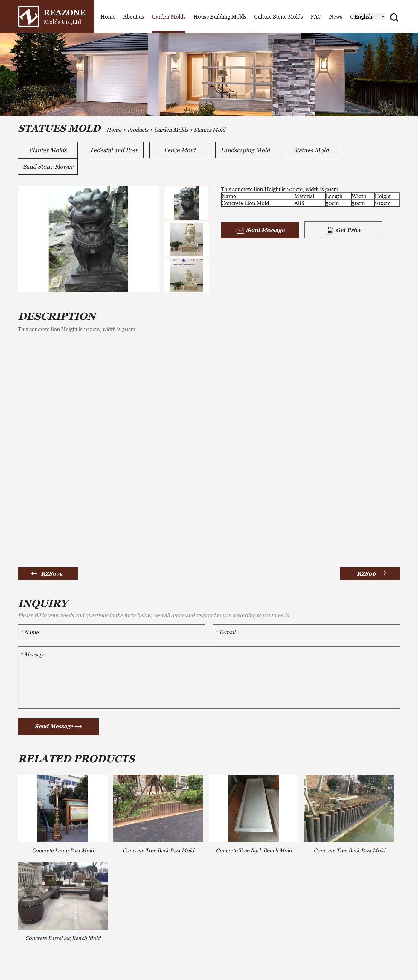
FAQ (316, 17)
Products (138, 130)
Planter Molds (48, 150)
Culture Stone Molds (279, 17)
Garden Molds (169, 17)
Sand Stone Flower (48, 167)
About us (134, 17)
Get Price (343, 231)
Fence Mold (180, 150)
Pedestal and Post (114, 150)
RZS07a (52, 574)
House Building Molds (220, 17)
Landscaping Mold (245, 150)
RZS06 (366, 574)
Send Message (260, 231)
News (336, 17)
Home (108, 17)
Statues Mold (210, 130)
